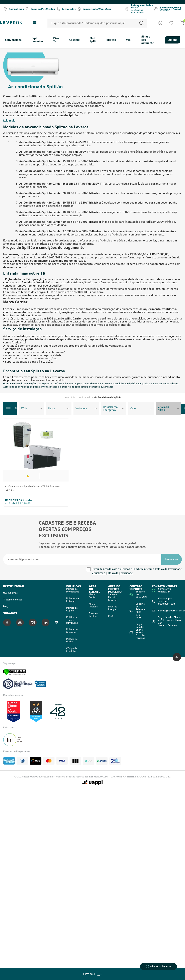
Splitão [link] (111, 40)
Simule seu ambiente (148, 40)
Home (67, 397)
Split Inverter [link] (38, 40)
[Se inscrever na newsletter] (172, 559)
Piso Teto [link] (56, 40)
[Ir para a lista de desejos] (171, 23)
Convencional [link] (14, 40)
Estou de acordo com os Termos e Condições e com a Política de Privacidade (137, 569)
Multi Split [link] (93, 40)
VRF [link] (129, 40)
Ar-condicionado (82, 397)
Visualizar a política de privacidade (112, 573)
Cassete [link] (74, 40)
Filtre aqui (92, 974)
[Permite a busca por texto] (142, 23)
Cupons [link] (172, 40)
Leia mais (9, 121)
